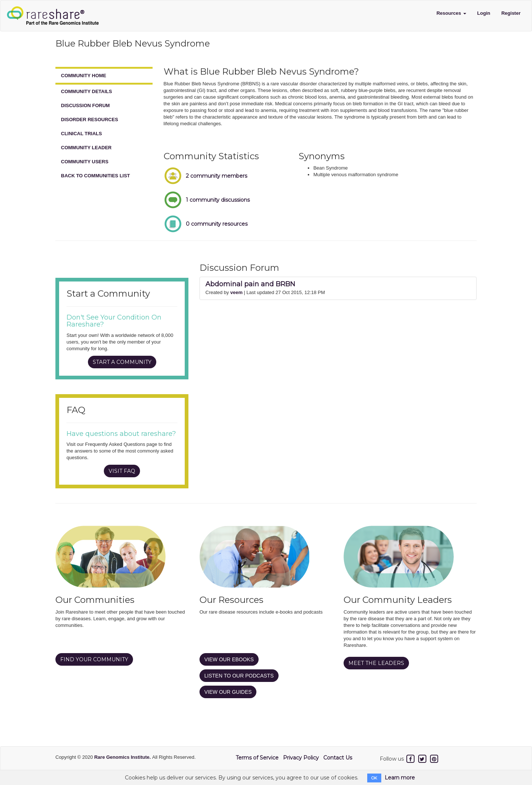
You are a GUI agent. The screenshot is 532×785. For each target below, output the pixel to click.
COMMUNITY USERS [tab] (85, 162)
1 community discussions (218, 200)
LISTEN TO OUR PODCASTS (239, 676)
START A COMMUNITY (122, 362)
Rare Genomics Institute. (123, 757)
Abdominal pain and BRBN (250, 284)
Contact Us (338, 758)
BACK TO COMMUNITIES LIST (96, 176)
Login (484, 13)
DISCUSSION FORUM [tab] (85, 105)
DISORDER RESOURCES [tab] (90, 120)
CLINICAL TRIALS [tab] (81, 134)
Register (511, 13)
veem (236, 292)
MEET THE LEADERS (376, 663)
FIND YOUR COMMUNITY (94, 659)
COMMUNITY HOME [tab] (84, 76)
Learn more (400, 778)
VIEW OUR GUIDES (228, 692)
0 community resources (217, 224)
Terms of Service (257, 758)
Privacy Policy (301, 758)
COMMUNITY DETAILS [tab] (86, 91)
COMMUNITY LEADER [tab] (86, 148)
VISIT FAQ (122, 471)
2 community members (216, 176)
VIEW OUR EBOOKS (229, 659)
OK (374, 778)
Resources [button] (451, 13)
